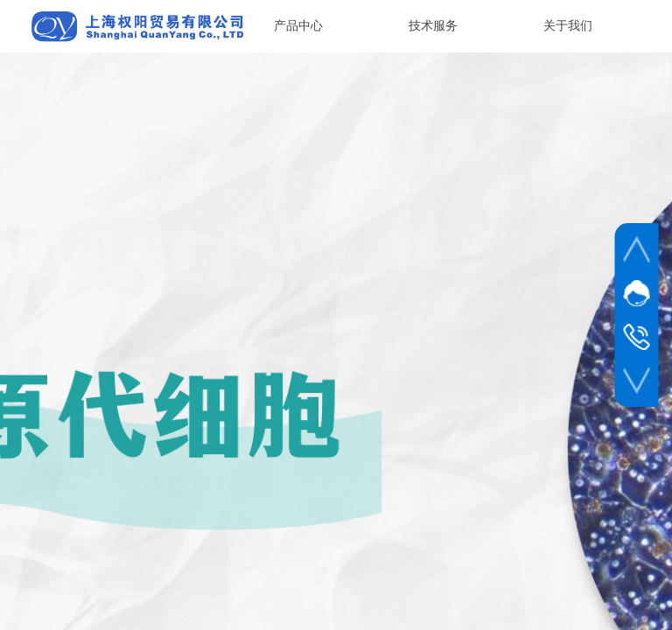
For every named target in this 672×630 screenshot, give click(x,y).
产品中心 (298, 26)
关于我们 (568, 26)
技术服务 (433, 26)
